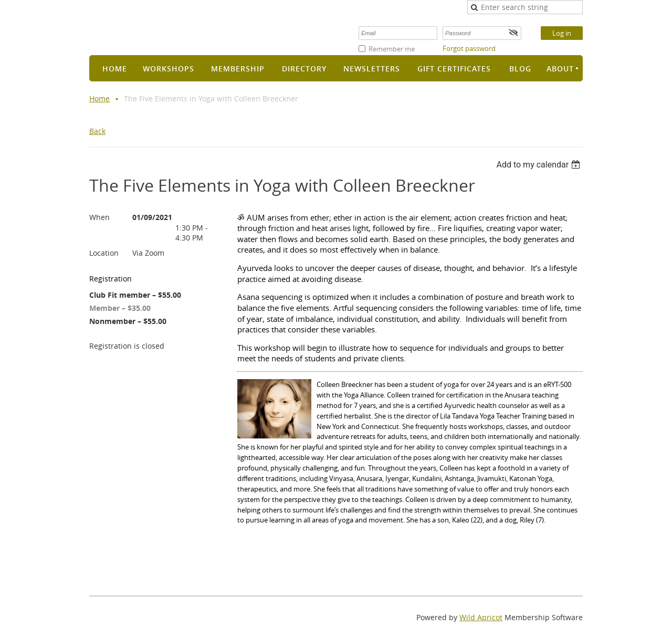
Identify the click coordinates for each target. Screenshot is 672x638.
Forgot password (469, 48)
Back (97, 131)
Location (104, 253)
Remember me (392, 49)
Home (99, 98)
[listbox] (539, 165)
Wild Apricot (481, 617)
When (99, 217)
